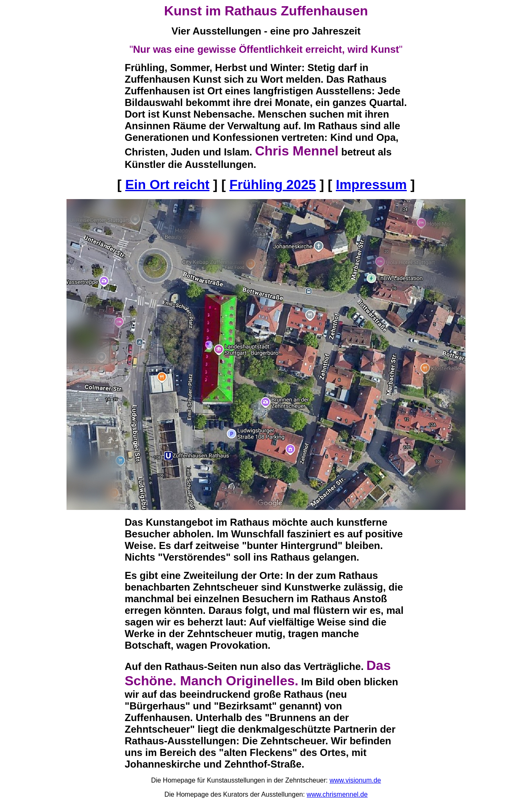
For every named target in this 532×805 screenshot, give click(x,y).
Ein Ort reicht (167, 185)
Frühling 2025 (273, 185)
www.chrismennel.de (337, 794)
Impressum (371, 185)
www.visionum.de (355, 780)
